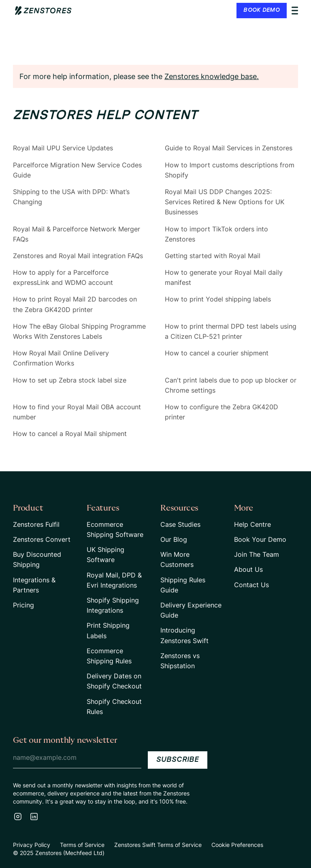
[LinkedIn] (34, 817)
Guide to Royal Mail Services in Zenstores (229, 148)
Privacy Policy (32, 845)
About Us (248, 569)
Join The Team (257, 554)
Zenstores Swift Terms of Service (158, 845)
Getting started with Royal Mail (213, 256)
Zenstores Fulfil (36, 524)
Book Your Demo (260, 539)
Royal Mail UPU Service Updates (63, 148)
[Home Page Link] (43, 11)
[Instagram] (18, 817)
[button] (267, 11)
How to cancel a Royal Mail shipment (70, 434)
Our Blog (174, 539)
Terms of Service (82, 845)
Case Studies (180, 524)
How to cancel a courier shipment (217, 353)
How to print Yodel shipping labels (218, 299)
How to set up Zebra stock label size (70, 380)
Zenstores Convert (42, 539)
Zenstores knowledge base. (212, 76)
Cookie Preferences (237, 845)
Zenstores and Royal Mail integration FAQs (78, 256)
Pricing (23, 605)
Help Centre (252, 524)
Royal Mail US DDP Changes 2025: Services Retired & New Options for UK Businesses (225, 202)
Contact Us (251, 585)
